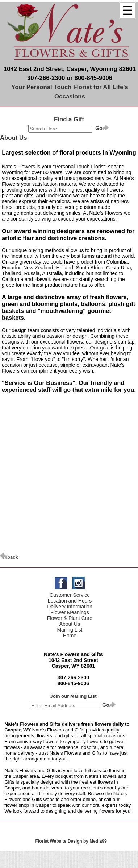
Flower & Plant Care (70, 618)
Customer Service (70, 595)
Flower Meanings (70, 612)
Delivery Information (70, 607)
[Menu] (127, 11)
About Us (70, 624)
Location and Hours (70, 601)
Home (70, 636)
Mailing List (70, 630)
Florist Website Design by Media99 (71, 841)
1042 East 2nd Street (73, 660)
